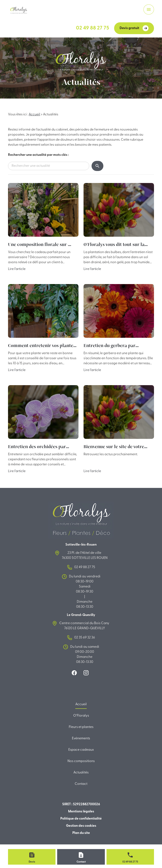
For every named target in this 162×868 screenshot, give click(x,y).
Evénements (81, 738)
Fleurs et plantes (81, 727)
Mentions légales (81, 812)
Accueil (34, 115)
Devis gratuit (134, 28)
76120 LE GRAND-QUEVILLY (85, 625)
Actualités (81, 773)
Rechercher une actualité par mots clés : (38, 155)
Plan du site (81, 833)
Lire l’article (17, 269)
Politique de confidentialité (81, 819)
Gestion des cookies (81, 826)
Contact (81, 784)
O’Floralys (81, 716)
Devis (32, 862)
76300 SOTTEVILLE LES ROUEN (85, 555)
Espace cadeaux (81, 750)
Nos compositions (81, 761)
